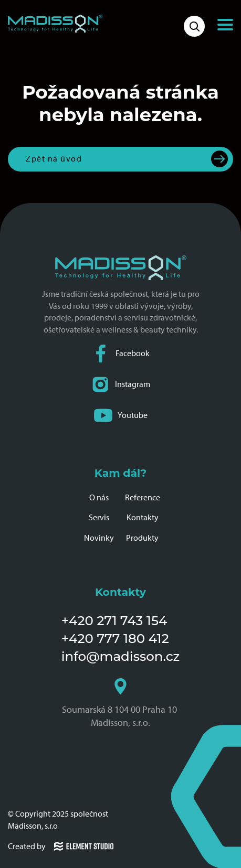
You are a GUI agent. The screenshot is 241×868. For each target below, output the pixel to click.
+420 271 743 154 (114, 620)
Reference (143, 497)
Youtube (121, 416)
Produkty (142, 538)
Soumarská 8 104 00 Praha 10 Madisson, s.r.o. (120, 703)
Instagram (121, 385)
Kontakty (143, 517)
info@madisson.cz (121, 656)
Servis (99, 517)
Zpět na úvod (54, 159)
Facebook (121, 354)
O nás (99, 497)
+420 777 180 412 (115, 638)
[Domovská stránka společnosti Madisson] (55, 24)
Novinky (99, 538)
